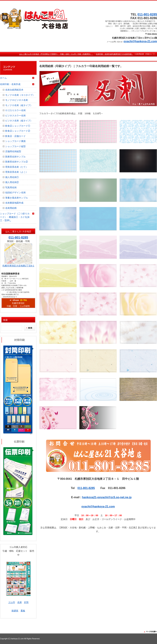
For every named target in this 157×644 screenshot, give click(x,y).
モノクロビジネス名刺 (17, 100)
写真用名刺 (11, 187)
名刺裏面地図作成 (14, 203)
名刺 (20, 602)
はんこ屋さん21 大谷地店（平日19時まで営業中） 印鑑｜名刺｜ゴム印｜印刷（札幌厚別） (56, 54)
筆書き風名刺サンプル (17, 198)
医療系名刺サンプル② (17, 162)
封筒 (26, 602)
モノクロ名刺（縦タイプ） (19, 105)
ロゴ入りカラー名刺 (15, 110)
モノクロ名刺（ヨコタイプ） (20, 95)
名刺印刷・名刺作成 (10, 84)
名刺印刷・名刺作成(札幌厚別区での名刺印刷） (115, 54)
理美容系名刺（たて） (17, 167)
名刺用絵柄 (11, 208)
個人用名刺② (12, 182)
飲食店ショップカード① (18, 126)
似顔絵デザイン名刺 (15, 193)
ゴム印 (12, 602)
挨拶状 (15, 611)
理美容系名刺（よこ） (17, 172)
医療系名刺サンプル (15, 157)
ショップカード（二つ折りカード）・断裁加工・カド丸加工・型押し (15, 217)
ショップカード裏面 (15, 141)
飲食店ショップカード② (18, 131)
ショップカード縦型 (15, 146)
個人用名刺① (12, 177)
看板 (23, 611)
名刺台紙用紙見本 (14, 90)
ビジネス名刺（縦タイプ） (19, 121)
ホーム (3, 78)
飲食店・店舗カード (15, 136)
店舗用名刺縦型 (13, 151)
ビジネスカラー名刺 (15, 116)
